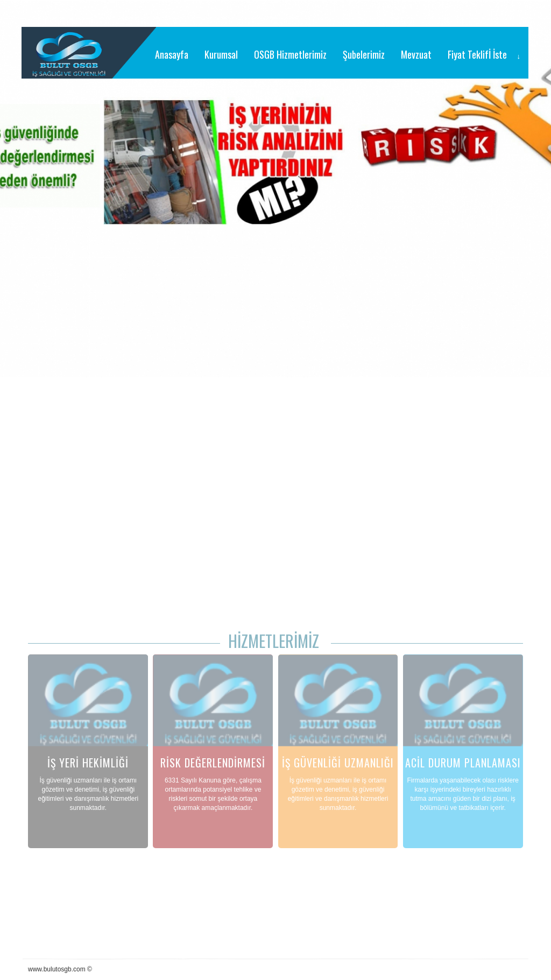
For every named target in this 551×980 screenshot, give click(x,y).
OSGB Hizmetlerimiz (290, 54)
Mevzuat (416, 54)
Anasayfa (172, 54)
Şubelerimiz (364, 54)
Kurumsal (221, 54)
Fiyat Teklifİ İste (477, 54)
